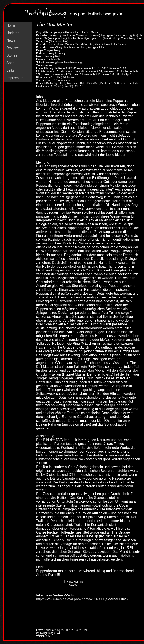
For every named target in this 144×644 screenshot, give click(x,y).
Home (11, 25)
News (11, 40)
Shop (10, 63)
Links (10, 70)
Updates (13, 33)
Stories (12, 55)
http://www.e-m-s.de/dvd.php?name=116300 (70, 599)
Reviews (13, 48)
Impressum (15, 78)
